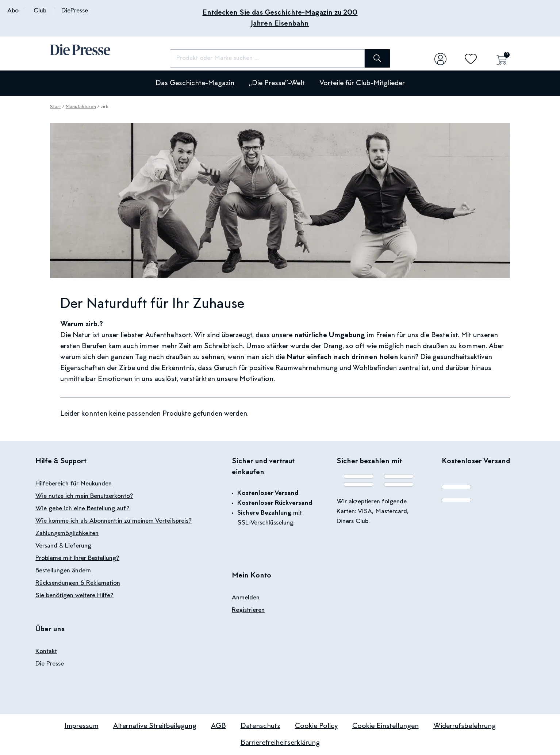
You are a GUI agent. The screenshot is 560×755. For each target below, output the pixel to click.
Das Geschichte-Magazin (195, 83)
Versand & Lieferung (63, 546)
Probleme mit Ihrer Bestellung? (77, 558)
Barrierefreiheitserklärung (280, 743)
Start (55, 107)
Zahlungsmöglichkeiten (67, 534)
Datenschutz (260, 726)
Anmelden (246, 598)
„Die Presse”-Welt (277, 83)
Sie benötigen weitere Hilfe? (74, 596)
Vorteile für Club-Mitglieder (362, 83)
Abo (13, 11)
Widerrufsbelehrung (465, 726)
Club (40, 11)
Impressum (82, 726)
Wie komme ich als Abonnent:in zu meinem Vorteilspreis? (114, 521)
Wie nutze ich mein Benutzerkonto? (84, 496)
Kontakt (46, 652)
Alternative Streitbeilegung (155, 726)
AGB (218, 726)
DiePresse (75, 11)
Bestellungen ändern (63, 571)
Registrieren (248, 610)
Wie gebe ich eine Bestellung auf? (83, 509)
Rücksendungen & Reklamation (78, 583)
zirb (91, 324)
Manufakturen (81, 107)
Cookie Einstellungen (386, 726)
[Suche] (375, 58)
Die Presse (50, 664)
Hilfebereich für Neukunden (74, 484)
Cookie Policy (316, 726)
